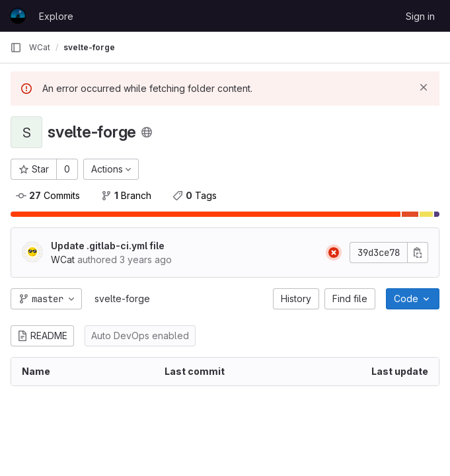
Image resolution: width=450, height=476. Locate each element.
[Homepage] (18, 16)
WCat (40, 47)
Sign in (420, 16)
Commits (48, 195)
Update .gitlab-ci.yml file (108, 246)
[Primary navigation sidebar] (16, 48)
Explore (56, 16)
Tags (195, 195)
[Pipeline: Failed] (334, 253)
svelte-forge (122, 298)
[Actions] (111, 169)
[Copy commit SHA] (418, 253)
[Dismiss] (424, 87)
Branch (126, 195)
